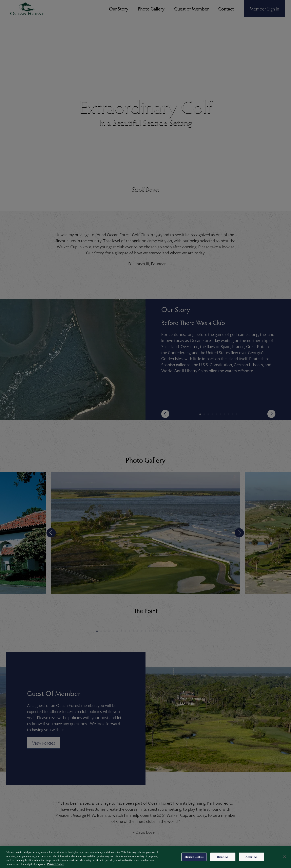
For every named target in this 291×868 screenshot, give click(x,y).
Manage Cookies (194, 860)
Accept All (251, 860)
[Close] (285, 860)
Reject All (223, 860)
